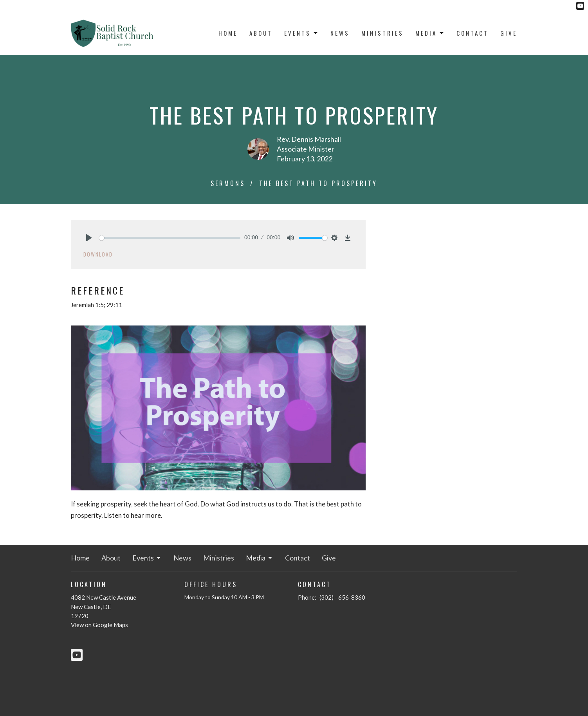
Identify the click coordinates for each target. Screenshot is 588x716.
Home (228, 33)
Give (509, 33)
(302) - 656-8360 (342, 597)
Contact (473, 33)
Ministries (382, 33)
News (340, 33)
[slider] (170, 238)
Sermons (228, 183)
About (261, 33)
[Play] (89, 238)
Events (301, 33)
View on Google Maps (99, 625)
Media (430, 33)
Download (98, 254)
